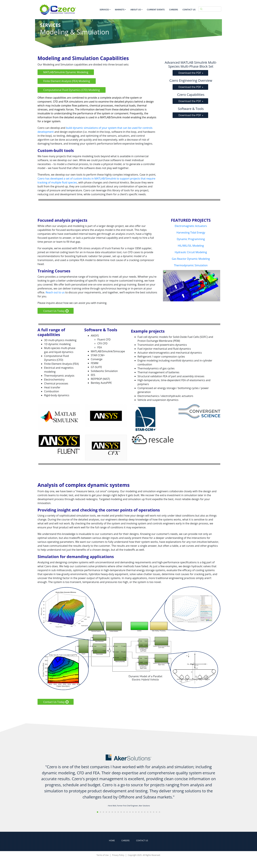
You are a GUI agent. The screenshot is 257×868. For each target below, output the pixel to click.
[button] (98, 812)
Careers (174, 10)
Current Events (156, 10)
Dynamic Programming (191, 239)
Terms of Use (103, 855)
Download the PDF (190, 73)
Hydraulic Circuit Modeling (191, 252)
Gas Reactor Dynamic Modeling (191, 259)
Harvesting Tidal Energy (191, 233)
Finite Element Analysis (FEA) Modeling (67, 81)
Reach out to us (55, 292)
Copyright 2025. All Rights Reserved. (144, 855)
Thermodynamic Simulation (191, 265)
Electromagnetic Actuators (191, 226)
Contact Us (189, 10)
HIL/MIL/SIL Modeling (191, 246)
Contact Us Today (54, 311)
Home (112, 841)
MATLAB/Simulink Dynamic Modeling (66, 72)
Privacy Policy (118, 855)
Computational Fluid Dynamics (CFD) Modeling (72, 90)
